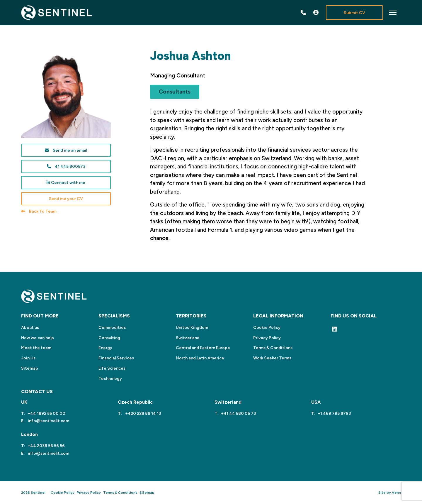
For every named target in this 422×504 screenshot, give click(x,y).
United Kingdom (192, 328)
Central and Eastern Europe (203, 348)
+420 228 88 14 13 (143, 413)
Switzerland (188, 338)
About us (30, 328)
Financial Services (116, 358)
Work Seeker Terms (272, 358)
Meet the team (36, 348)
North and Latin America (200, 358)
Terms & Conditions (273, 348)
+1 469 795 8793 (334, 413)
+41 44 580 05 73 (238, 413)
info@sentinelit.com (48, 421)
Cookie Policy (267, 328)
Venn (396, 493)
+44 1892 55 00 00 (46, 413)
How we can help (38, 338)
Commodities (112, 328)
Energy (105, 348)
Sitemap (30, 368)
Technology (110, 379)
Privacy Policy (267, 338)
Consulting (109, 338)
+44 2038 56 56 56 (46, 446)
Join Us (28, 358)
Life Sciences (112, 368)
